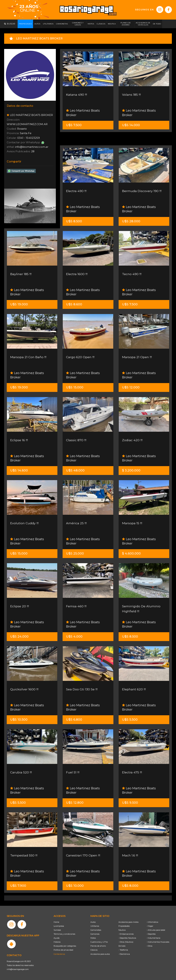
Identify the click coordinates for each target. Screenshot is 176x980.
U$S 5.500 (130, 720)
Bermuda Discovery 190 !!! (142, 191)
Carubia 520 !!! (21, 772)
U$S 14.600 (19, 470)
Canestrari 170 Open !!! (83, 855)
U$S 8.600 (74, 304)
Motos (93, 938)
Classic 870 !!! (76, 440)
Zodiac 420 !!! (132, 440)
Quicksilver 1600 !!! (24, 689)
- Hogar (150, 926)
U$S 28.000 (131, 221)
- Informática (152, 922)
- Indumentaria (153, 938)
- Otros (149, 946)
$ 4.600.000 (131, 553)
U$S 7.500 (74, 125)
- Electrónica (124, 954)
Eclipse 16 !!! (19, 440)
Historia (57, 942)
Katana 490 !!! (77, 95)
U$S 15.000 (75, 387)
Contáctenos (59, 954)
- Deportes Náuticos (127, 938)
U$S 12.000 (131, 387)
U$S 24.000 (19, 637)
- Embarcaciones (126, 934)
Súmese (57, 930)
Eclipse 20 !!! (20, 606)
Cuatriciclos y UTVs (99, 942)
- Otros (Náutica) (126, 942)
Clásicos (94, 950)
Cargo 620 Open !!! (80, 357)
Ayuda (57, 938)
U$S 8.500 (74, 221)
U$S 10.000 (75, 886)
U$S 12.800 (75, 803)
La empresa (59, 926)
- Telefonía (123, 950)
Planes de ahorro (98, 946)
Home (56, 922)
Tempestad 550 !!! (24, 855)
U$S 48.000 (75, 470)
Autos (93, 922)
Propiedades (124, 926)
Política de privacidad (63, 950)
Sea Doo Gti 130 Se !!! (82, 689)
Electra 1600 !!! (77, 274)
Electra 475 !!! (132, 772)
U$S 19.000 (19, 304)
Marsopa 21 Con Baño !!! (28, 357)
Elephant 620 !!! (134, 689)
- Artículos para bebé (156, 930)
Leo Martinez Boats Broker (83, 113)
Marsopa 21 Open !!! (137, 357)
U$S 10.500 (19, 720)
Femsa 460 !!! (76, 606)
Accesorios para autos (100, 954)
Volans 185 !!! (131, 95)
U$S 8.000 (130, 886)
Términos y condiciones (64, 934)
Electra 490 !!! (76, 191)
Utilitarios (95, 926)
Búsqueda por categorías (65, 946)
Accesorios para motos (128, 922)
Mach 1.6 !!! (130, 855)
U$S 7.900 (18, 886)
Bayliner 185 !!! (21, 274)
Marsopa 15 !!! (132, 523)
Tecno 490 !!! (132, 274)
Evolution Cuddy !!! (25, 523)
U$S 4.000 (74, 637)
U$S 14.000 (131, 125)
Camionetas (96, 930)
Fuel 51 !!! (73, 772)
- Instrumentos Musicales (158, 942)
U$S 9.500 (130, 803)
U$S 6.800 (74, 720)
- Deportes (151, 934)
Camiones (95, 934)
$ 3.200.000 (131, 470)
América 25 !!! (76, 523)
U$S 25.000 (75, 553)
